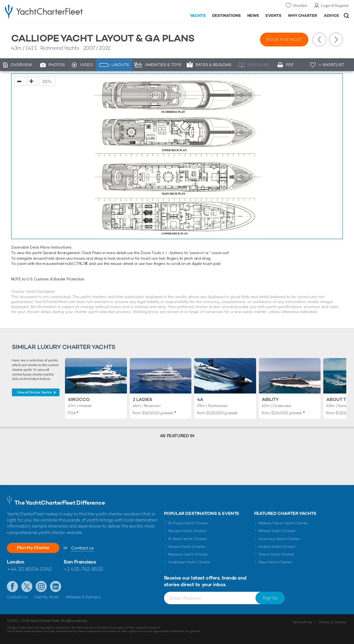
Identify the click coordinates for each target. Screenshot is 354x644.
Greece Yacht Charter (187, 547)
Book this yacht (284, 40)
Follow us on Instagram (41, 586)
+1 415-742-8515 (83, 569)
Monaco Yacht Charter (187, 531)
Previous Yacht (319, 40)
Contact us (82, 548)
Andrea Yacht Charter (277, 547)
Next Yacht (336, 40)
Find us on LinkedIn (56, 586)
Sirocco (79, 399)
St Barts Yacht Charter (188, 539)
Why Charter (303, 15)
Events (273, 15)
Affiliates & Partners (83, 597)
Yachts (198, 15)
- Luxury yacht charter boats (55, 11)
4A (200, 399)
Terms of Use (302, 622)
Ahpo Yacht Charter (275, 562)
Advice (331, 15)
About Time (340, 399)
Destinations (226, 15)
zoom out (19, 81)
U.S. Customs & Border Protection (55, 279)
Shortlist (300, 6)
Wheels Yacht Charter (277, 531)
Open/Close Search (346, 16)
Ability (270, 399)
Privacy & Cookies (333, 622)
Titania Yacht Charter (276, 554)
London (15, 562)
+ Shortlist (331, 65)
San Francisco (80, 562)
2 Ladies (143, 399)
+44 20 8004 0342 (29, 569)
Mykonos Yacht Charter (188, 554)
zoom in (31, 81)
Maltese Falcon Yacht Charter (283, 523)
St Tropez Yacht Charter (188, 523)
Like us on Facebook (12, 586)
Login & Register (335, 6)
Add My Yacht (46, 597)
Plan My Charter (33, 548)
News (253, 15)
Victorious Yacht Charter (279, 539)
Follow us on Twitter (27, 586)
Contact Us (17, 597)
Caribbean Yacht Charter (189, 562)
